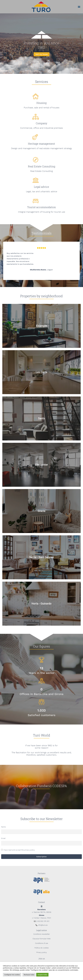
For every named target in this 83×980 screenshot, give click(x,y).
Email (3, 838)
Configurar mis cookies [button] (12, 975)
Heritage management (41, 144)
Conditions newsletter (42, 934)
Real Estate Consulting (42, 166)
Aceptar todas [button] (42, 975)
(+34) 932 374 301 (43, 921)
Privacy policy (42, 952)
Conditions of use (42, 943)
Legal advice (41, 187)
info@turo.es (43, 925)
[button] (79, 7)
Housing (41, 103)
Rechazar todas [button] (29, 975)
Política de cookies (42, 948)
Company (41, 123)
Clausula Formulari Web (42, 939)
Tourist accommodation (41, 207)
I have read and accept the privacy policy (19, 850)
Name (3, 827)
